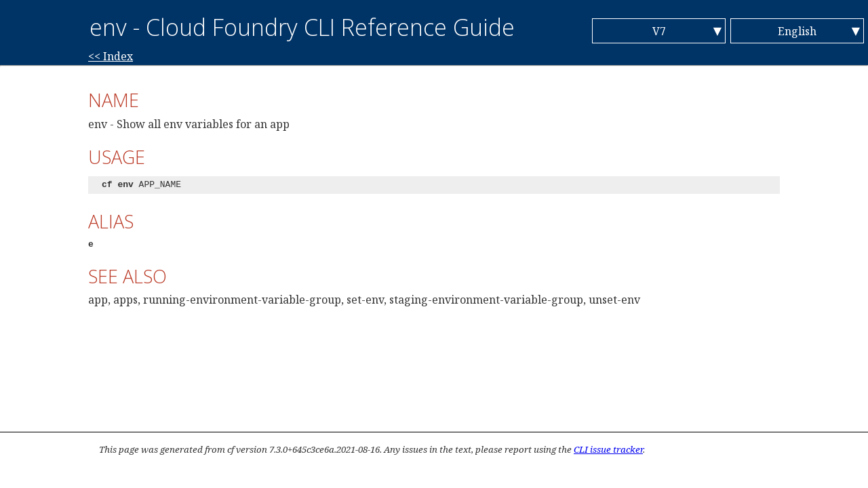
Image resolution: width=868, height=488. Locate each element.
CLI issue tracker (608, 449)
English (797, 31)
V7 (659, 31)
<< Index (111, 56)
